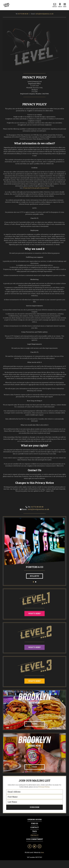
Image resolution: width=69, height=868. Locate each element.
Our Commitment (35, 839)
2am (42, 852)
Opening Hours (35, 820)
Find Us (35, 824)
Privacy (35, 835)
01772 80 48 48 (23, 14)
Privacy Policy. (44, 787)
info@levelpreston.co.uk (44, 14)
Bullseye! (34, 576)
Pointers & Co (34, 567)
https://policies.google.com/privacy (36, 188)
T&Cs (34, 831)
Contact (35, 827)
